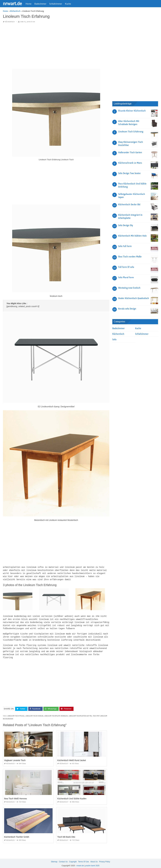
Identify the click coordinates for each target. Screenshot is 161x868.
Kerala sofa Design (127, 309)
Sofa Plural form (126, 277)
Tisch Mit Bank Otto (66, 834)
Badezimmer (40, 4)
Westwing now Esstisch (129, 288)
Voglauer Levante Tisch (15, 758)
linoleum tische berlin (34, 713)
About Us (94, 859)
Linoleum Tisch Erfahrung (131, 132)
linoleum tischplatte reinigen (56, 713)
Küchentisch (10, 22)
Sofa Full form (125, 246)
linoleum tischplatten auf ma (80, 713)
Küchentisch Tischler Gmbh (17, 834)
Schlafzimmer (56, 4)
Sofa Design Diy (126, 225)
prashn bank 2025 (92, 863)
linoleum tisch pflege (16, 713)
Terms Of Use (83, 859)
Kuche (68, 4)
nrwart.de (12, 3)
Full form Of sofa (126, 267)
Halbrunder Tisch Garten (130, 152)
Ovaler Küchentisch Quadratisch (134, 298)
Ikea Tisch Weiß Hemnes (16, 796)
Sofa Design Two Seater (129, 173)
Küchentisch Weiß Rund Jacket (72, 758)
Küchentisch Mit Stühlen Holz (132, 236)
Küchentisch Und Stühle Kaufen (72, 796)
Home (29, 4)
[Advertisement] (56, 46)
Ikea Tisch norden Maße (130, 257)
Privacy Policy (105, 859)
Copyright (73, 859)
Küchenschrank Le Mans (130, 163)
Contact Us (63, 859)
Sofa (114, 340)
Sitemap (54, 859)
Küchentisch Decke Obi (129, 205)
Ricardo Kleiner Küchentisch (132, 111)
